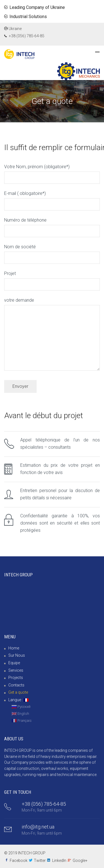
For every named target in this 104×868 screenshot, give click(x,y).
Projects (16, 678)
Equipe (14, 663)
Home (14, 648)
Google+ (80, 860)
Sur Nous (17, 655)
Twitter (40, 860)
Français (22, 721)
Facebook (19, 860)
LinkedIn (59, 860)
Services (16, 670)
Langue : (18, 700)
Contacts (16, 685)
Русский (21, 707)
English (20, 714)
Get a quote (18, 692)
